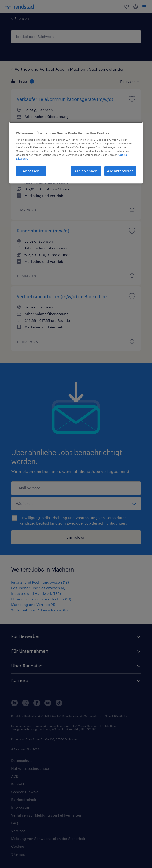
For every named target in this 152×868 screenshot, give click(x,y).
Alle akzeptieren (120, 171)
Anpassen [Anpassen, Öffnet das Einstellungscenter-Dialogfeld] (31, 171)
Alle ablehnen (86, 171)
